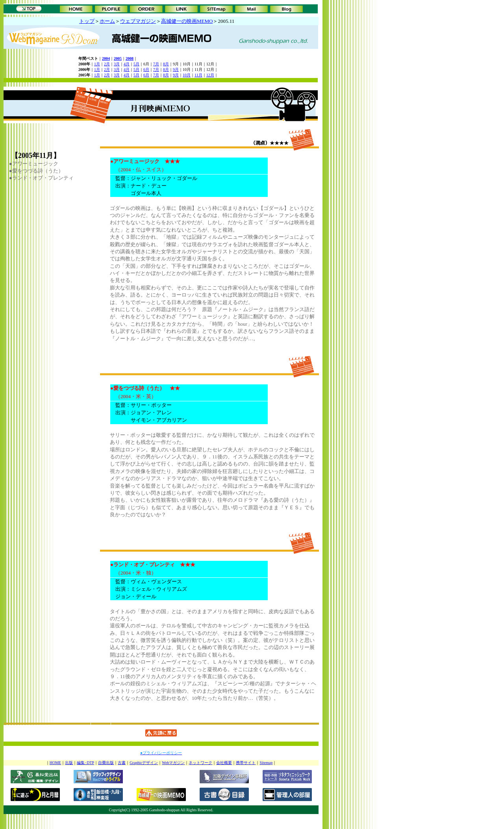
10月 (187, 75)
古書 (122, 763)
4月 (127, 64)
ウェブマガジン (138, 21)
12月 (210, 75)
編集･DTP (85, 763)
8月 (166, 64)
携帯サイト (246, 763)
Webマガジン (173, 763)
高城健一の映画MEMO (187, 21)
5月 (136, 64)
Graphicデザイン (144, 763)
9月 (176, 70)
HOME (55, 763)
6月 (146, 70)
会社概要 (224, 763)
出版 (69, 763)
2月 (107, 64)
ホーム (107, 21)
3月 (117, 64)
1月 (97, 64)
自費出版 (106, 763)
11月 (198, 75)
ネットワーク (200, 763)
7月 (156, 64)
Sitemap (266, 763)
